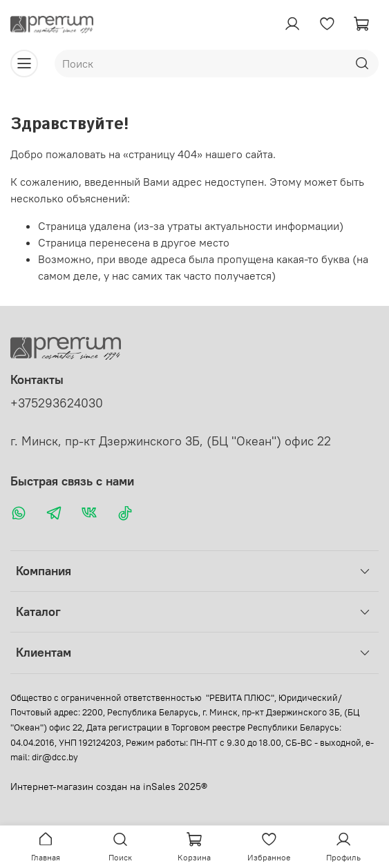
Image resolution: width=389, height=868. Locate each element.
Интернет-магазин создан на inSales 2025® (109, 787)
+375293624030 (57, 403)
